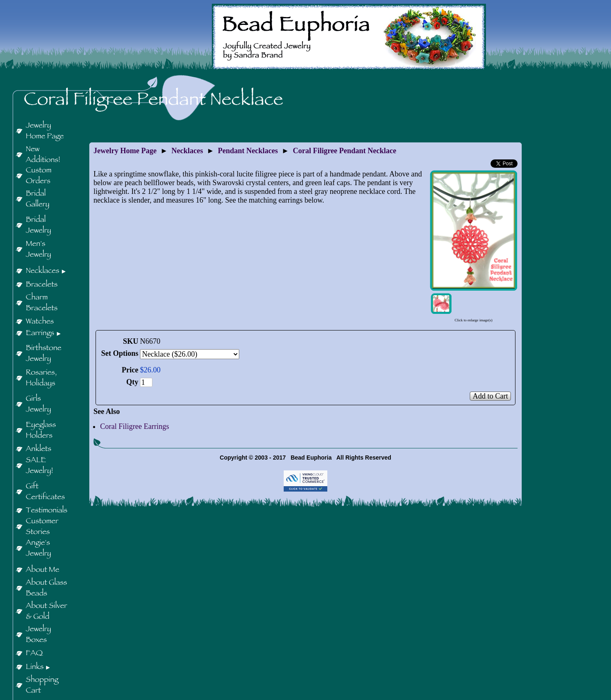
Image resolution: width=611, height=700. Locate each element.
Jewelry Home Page (125, 151)
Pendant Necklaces (248, 151)
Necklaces (187, 151)
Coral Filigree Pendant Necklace (345, 151)
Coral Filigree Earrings (135, 426)
